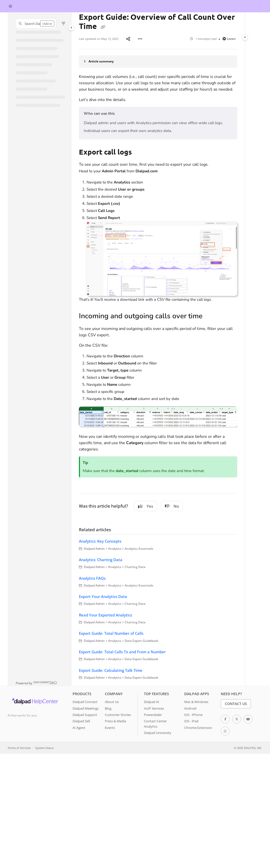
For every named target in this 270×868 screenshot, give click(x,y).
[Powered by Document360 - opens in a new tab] (36, 683)
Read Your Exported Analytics (105, 615)
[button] (36, 24)
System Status (44, 748)
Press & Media (115, 721)
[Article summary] (158, 62)
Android (190, 708)
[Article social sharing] (128, 39)
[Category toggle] (71, 28)
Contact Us (236, 704)
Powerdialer (153, 715)
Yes (146, 506)
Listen (229, 39)
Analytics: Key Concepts (100, 541)
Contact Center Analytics (155, 724)
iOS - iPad (191, 721)
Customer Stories (118, 715)
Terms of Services (19, 748)
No (172, 506)
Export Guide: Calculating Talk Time (111, 670)
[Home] (10, 6)
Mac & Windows (196, 702)
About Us (112, 702)
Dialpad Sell (81, 721)
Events (110, 728)
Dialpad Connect (85, 702)
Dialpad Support (85, 715)
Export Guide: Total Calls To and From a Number (122, 652)
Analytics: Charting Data (101, 560)
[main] (158, 349)
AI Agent (79, 728)
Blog (108, 708)
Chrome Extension (198, 728)
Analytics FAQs (92, 578)
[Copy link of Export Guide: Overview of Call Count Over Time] (103, 27)
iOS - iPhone (193, 715)
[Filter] (63, 24)
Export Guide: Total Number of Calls (111, 633)
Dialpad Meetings (86, 708)
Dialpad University (158, 733)
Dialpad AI (151, 702)
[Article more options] (140, 39)
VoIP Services (154, 708)
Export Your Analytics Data (103, 596)
